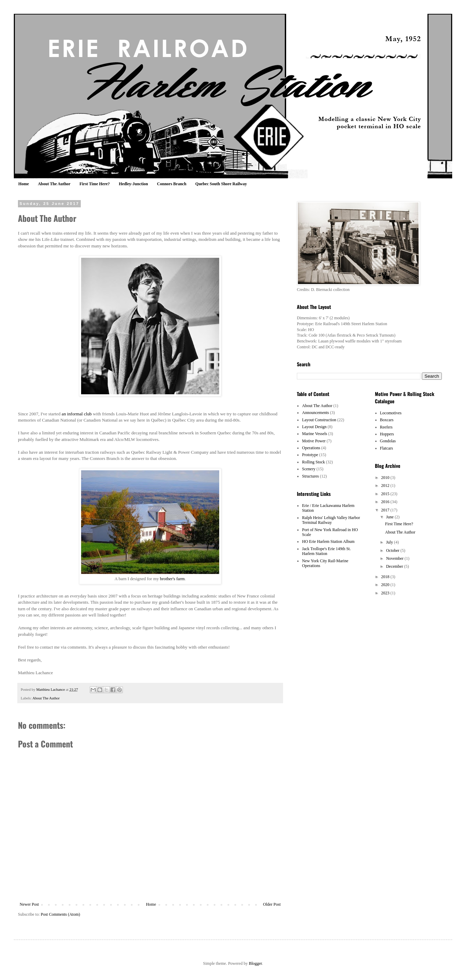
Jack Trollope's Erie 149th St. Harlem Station (326, 551)
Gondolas (388, 441)
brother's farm (172, 579)
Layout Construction (319, 420)
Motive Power (314, 441)
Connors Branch (172, 184)
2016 (386, 502)
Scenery (309, 469)
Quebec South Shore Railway (221, 184)
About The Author (54, 184)
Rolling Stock (313, 462)
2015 (386, 494)
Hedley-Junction (133, 184)
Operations (311, 448)
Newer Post (29, 904)
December (395, 566)
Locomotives (391, 413)
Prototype (310, 455)
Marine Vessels (315, 434)
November (395, 558)
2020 (386, 585)
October (393, 550)
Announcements (315, 413)
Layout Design (314, 427)
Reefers (386, 427)
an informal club (77, 414)
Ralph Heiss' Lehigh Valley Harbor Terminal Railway (331, 520)
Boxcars (387, 420)
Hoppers (387, 434)
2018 (386, 577)
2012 (386, 486)
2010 (386, 478)
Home (24, 184)
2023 (386, 593)
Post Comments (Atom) (60, 914)
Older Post (272, 904)
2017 (386, 510)
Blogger (255, 963)
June (390, 517)
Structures (310, 476)
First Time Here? (95, 184)
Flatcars (387, 448)
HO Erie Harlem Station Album (328, 541)
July (390, 542)
